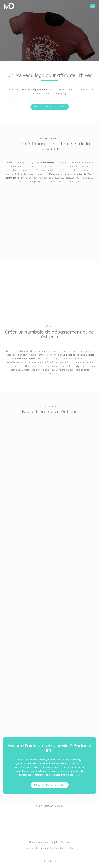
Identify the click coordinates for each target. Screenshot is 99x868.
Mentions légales (64, 848)
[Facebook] (44, 861)
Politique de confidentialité (40, 848)
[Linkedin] (55, 861)
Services (65, 842)
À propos (43, 842)
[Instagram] (50, 861)
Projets (54, 842)
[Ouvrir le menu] (93, 6)
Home (32, 842)
